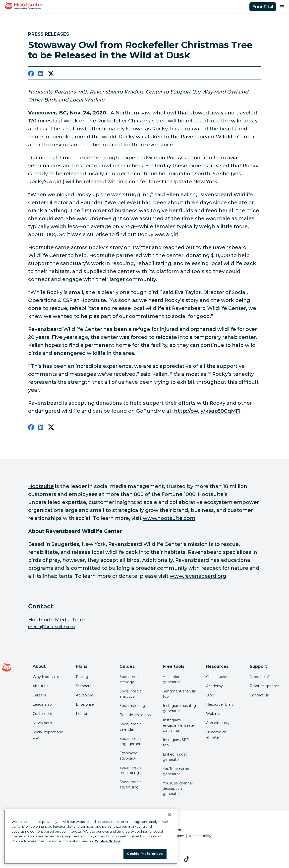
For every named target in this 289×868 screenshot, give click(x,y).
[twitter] (51, 75)
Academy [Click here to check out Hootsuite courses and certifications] (214, 686)
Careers (39, 695)
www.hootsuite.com (169, 518)
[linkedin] (41, 75)
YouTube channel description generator (178, 788)
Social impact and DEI (48, 735)
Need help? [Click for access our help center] (260, 677)
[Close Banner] (170, 815)
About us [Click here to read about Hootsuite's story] (40, 686)
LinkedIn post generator (175, 757)
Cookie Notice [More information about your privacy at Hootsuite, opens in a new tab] (108, 841)
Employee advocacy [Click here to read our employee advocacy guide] (128, 756)
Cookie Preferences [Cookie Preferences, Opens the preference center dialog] (145, 854)
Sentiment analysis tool (179, 694)
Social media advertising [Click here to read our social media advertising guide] (130, 785)
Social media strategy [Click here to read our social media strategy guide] (130, 679)
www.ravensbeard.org (198, 576)
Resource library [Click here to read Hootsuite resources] (220, 704)
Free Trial (263, 7)
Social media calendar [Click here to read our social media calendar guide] (130, 727)
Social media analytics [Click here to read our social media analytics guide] (130, 694)
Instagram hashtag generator (179, 708)
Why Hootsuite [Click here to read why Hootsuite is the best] (46, 677)
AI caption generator (172, 679)
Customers (42, 714)
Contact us (259, 695)
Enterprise (85, 704)
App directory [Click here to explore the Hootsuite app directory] (218, 723)
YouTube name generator (176, 771)
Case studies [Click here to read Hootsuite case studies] (217, 677)
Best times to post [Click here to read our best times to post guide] (136, 715)
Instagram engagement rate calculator (178, 725)
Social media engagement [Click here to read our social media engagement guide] (131, 741)
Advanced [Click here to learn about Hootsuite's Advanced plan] (85, 695)
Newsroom (42, 723)
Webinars (214, 714)
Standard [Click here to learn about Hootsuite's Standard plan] (84, 686)
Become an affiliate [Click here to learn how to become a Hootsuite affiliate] (216, 735)
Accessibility (200, 836)
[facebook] (31, 75)
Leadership (42, 704)
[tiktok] (187, 859)
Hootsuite (41, 486)
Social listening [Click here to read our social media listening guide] (132, 706)
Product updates (264, 686)
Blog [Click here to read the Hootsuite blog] (210, 695)
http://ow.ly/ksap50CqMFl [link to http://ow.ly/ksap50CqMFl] (207, 411)
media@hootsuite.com (52, 627)
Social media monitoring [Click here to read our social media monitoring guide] (130, 770)
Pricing (82, 677)
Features (84, 714)
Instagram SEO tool (176, 742)
